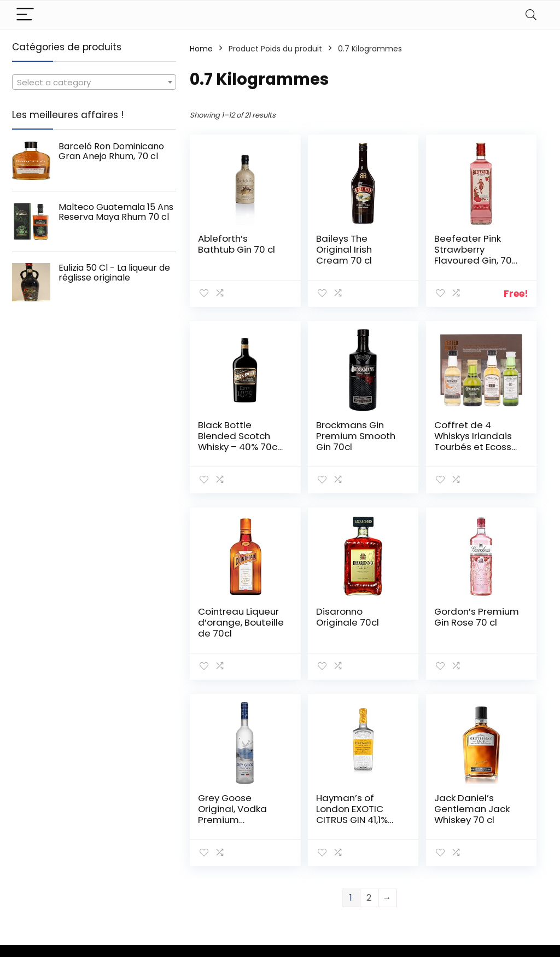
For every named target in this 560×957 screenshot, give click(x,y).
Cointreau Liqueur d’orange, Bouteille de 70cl (408, 447)
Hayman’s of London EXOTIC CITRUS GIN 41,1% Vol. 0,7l (410, 633)
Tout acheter (406, 843)
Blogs (390, 858)
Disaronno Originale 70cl (495, 436)
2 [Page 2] (369, 711)
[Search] (531, 15)
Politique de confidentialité (495, 832)
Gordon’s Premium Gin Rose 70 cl (227, 622)
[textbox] (94, 83)
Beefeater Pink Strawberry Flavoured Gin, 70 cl (406, 260)
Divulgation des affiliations (496, 883)
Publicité (396, 898)
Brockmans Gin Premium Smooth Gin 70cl (227, 441)
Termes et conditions (487, 857)
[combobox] (94, 82)
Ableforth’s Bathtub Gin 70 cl (225, 249)
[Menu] (25, 15)
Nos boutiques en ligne (413, 878)
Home (201, 49)
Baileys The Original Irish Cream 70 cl (317, 249)
